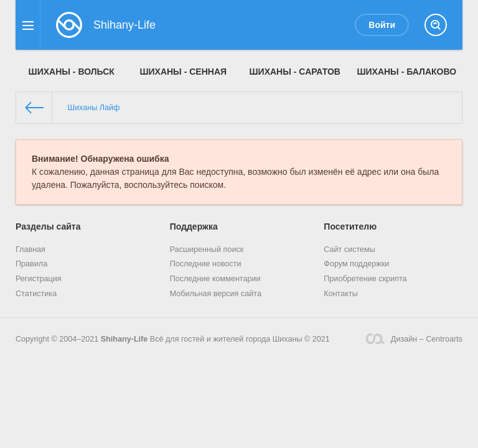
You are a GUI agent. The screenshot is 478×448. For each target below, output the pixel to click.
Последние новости (206, 264)
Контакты (340, 294)
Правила (31, 264)
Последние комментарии (215, 279)
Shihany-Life (124, 339)
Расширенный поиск (207, 250)
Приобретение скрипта (365, 279)
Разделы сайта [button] (48, 226)
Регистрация (39, 279)
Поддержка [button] (194, 226)
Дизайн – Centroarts (414, 339)
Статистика (36, 294)
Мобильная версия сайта (216, 294)
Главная (30, 250)
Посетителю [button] (350, 226)
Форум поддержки (356, 264)
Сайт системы (349, 250)
